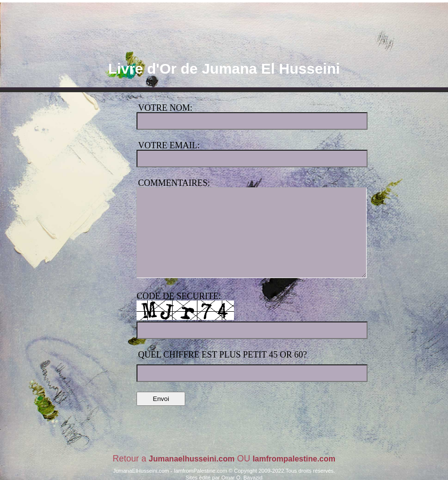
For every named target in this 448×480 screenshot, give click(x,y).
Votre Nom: (165, 108)
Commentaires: (174, 183)
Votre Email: (169, 145)
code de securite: (179, 296)
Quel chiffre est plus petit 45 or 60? (222, 355)
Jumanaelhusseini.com (192, 459)
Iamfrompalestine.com (294, 459)
